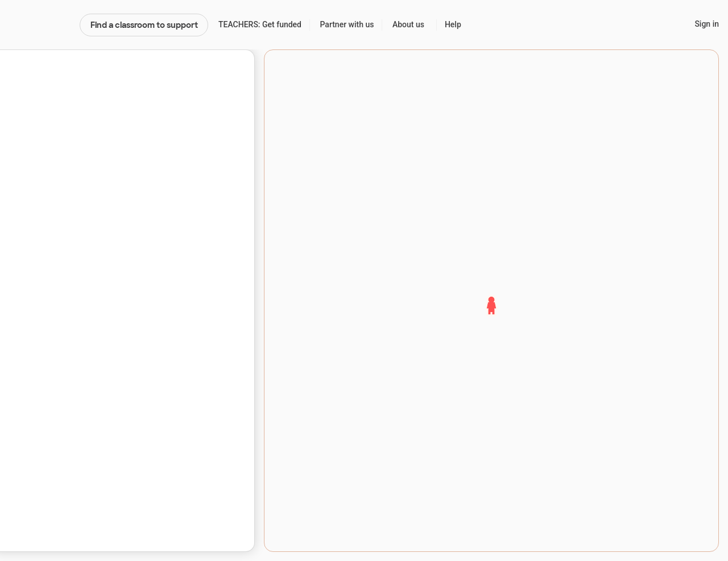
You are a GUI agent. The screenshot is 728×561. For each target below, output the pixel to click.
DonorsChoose (40, 25)
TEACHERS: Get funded (260, 24)
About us (408, 24)
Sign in (707, 24)
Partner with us (347, 24)
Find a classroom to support (144, 25)
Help (453, 24)
